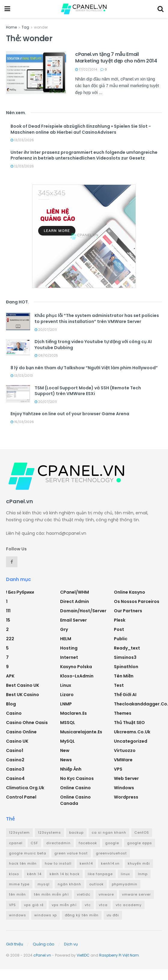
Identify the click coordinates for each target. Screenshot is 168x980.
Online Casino (75, 788)
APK (10, 676)
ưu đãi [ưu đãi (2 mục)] (113, 915)
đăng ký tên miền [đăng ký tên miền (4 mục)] (82, 915)
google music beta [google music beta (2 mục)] (28, 853)
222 (10, 639)
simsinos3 (125, 657)
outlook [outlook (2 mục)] (96, 884)
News (66, 760)
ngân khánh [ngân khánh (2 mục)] (69, 884)
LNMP (66, 704)
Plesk (120, 620)
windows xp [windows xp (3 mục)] (46, 915)
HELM (66, 639)
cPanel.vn (42, 955)
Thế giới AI (125, 695)
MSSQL (68, 723)
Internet (69, 657)
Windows (124, 788)
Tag (25, 27)
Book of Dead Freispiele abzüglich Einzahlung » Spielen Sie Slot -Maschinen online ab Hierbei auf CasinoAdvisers (81, 129)
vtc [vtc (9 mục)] (88, 905)
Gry (64, 629)
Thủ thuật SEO (129, 723)
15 (8, 620)
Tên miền (124, 676)
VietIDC (83, 955)
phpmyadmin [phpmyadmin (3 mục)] (125, 884)
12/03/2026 (22, 166)
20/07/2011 (46, 330)
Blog (11, 704)
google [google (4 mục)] (112, 843)
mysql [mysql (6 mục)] (44, 884)
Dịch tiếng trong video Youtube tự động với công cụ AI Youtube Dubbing (93, 345)
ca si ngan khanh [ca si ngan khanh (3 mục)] (109, 832)
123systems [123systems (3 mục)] (49, 832)
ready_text (127, 648)
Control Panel (21, 797)
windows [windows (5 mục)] (18, 915)
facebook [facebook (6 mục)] (88, 843)
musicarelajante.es (81, 732)
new (65, 750)
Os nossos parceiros (137, 601)
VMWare (123, 760)
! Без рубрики (20, 592)
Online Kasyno (130, 592)
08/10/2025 (46, 355)
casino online (21, 732)
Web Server (126, 778)
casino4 (15, 778)
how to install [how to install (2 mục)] (58, 863)
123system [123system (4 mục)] (19, 832)
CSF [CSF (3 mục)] (34, 843)
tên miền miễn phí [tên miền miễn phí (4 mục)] (51, 894)
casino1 (15, 750)
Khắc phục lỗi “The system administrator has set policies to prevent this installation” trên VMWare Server (97, 318)
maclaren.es (73, 713)
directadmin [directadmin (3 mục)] (58, 843)
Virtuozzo (125, 750)
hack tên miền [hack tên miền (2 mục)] (23, 863)
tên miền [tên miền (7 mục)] (17, 894)
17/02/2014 (86, 69)
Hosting (69, 648)
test (119, 685)
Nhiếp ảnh (71, 769)
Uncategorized (131, 741)
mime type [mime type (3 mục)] (19, 884)
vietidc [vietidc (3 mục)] (84, 894)
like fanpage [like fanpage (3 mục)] (100, 874)
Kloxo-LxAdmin (77, 676)
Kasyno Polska (76, 667)
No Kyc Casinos (77, 778)
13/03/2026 (22, 140)
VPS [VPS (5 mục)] (12, 905)
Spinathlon (126, 667)
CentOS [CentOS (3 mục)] (142, 832)
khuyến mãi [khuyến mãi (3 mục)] (139, 863)
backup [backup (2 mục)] (76, 832)
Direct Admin (75, 601)
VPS (118, 769)
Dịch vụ (71, 944)
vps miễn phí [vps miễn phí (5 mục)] (64, 905)
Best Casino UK (23, 685)
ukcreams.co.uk (132, 732)
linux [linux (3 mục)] (125, 874)
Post (119, 629)
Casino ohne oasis (27, 723)
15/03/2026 (22, 422)
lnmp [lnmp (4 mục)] (143, 874)
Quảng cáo (44, 944)
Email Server (73, 620)
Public (121, 639)
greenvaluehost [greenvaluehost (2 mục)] (111, 853)
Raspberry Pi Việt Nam (119, 955)
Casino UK (17, 741)
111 (8, 611)
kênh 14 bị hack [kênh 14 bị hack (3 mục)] (65, 874)
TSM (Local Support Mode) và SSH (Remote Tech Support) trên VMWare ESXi (88, 391)
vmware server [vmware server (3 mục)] (136, 894)
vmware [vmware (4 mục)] (106, 894)
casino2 (15, 760)
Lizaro (67, 695)
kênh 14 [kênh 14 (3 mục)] (34, 874)
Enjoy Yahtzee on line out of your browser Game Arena (70, 414)
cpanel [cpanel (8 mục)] (16, 843)
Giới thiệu (15, 944)
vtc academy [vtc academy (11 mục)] (129, 905)
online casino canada (75, 800)
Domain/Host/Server (83, 611)
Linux (66, 685)
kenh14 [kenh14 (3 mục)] (86, 863)
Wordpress (126, 797)
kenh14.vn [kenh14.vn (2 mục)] (110, 863)
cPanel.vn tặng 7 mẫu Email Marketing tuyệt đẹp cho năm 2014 (116, 58)
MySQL (67, 741)
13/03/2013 (22, 376)
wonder (41, 27)
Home (11, 27)
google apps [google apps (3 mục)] (140, 843)
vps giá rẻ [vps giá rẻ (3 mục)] (34, 905)
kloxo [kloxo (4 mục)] (14, 874)
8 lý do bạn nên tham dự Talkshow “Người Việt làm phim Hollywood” (84, 368)
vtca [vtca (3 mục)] (103, 905)
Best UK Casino (23, 695)
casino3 (15, 769)
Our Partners (128, 611)
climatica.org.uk (25, 788)
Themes (123, 713)
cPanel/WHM (75, 592)
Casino (14, 713)
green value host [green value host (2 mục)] (71, 853)
